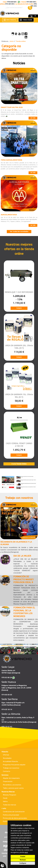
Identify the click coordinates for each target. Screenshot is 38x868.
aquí (26, 852)
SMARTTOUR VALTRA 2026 (12, 107)
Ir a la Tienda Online (19, 464)
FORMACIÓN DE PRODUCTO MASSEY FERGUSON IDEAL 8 (24, 580)
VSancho (5, 752)
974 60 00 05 (7, 695)
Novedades (7, 758)
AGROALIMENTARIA (9, 215)
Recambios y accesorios (12, 785)
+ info (4, 809)
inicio (12, 41)
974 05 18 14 (7, 710)
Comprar (19, 308)
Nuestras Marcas (8, 792)
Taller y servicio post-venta (13, 788)
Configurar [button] (23, 863)
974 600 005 (31, 2)
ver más (33, 118)
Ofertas (6, 755)
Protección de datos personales (15, 818)
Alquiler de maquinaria (11, 778)
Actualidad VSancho (10, 762)
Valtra (5, 802)
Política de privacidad (11, 815)
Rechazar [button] (23, 860)
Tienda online (21, 41)
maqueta (7, 842)
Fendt (5, 798)
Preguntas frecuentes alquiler (14, 765)
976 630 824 (12, 2)
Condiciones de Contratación (14, 812)
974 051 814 (10, 4)
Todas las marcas (9, 805)
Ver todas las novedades (19, 232)
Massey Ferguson (10, 795)
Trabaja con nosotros (11, 768)
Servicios (5, 775)
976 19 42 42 (7, 727)
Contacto (7, 771)
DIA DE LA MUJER (22, 556)
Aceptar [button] (23, 856)
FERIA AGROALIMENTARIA (11, 160)
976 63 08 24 (7, 678)
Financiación (8, 782)
